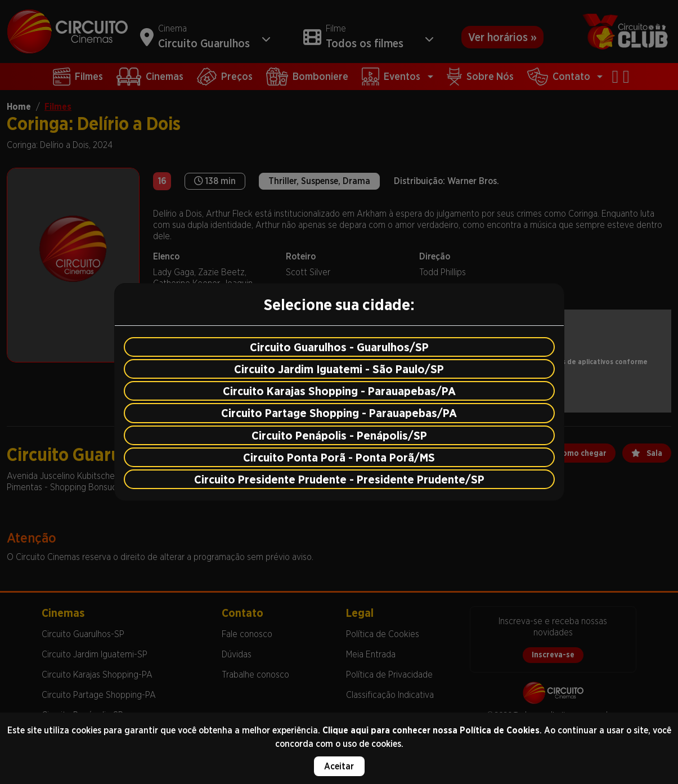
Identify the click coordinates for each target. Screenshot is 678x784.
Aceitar (339, 766)
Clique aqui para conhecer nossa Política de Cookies (431, 730)
